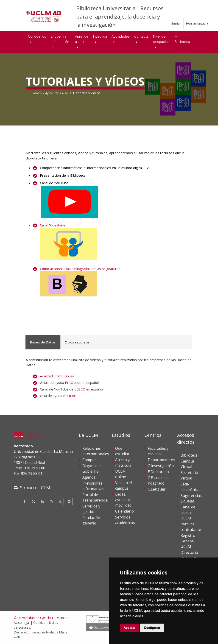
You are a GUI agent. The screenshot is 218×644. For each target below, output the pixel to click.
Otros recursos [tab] (75, 342)
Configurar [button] (152, 628)
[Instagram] (51, 502)
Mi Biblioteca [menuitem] (182, 39)
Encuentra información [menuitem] (60, 39)
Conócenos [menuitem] (37, 36)
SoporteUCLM (35, 488)
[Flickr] (69, 502)
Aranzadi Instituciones (57, 376)
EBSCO (80, 389)
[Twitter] (34, 502)
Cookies (39, 623)
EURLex (69, 396)
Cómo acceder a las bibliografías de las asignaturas (80, 269)
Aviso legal (22, 623)
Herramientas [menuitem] (196, 23)
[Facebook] (25, 502)
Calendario (124, 511)
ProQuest (73, 382)
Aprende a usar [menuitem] (82, 39)
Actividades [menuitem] (121, 36)
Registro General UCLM (188, 541)
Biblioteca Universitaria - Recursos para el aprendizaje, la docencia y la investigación (120, 16)
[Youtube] (60, 502)
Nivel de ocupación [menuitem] (161, 39)
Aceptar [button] (130, 628)
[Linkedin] (42, 502)
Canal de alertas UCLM (188, 513)
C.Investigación (161, 466)
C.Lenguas (157, 489)
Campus (89, 460)
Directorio (189, 552)
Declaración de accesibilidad (35, 632)
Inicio (37, 93)
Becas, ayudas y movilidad (123, 500)
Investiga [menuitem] (100, 36)
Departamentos (161, 460)
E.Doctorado (158, 472)
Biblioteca (189, 455)
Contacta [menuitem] (141, 36)
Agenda (89, 477)
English (176, 23)
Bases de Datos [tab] (42, 342)
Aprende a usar (57, 93)
